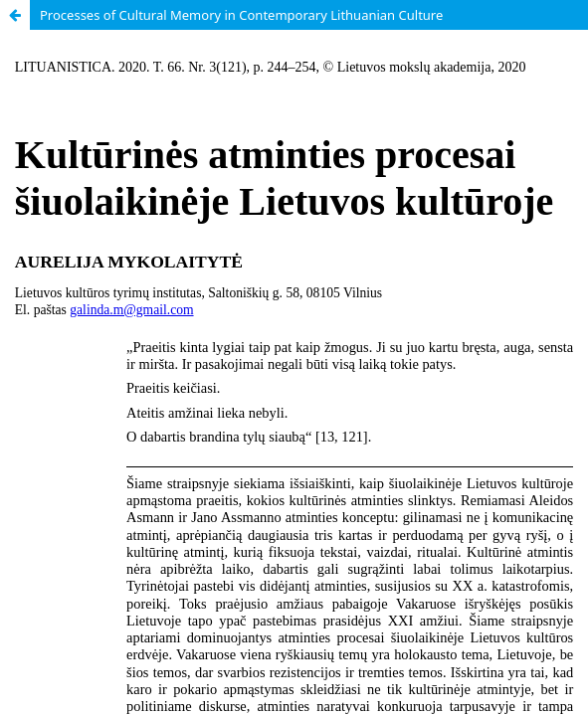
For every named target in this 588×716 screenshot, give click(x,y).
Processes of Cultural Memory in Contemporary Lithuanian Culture (241, 15)
